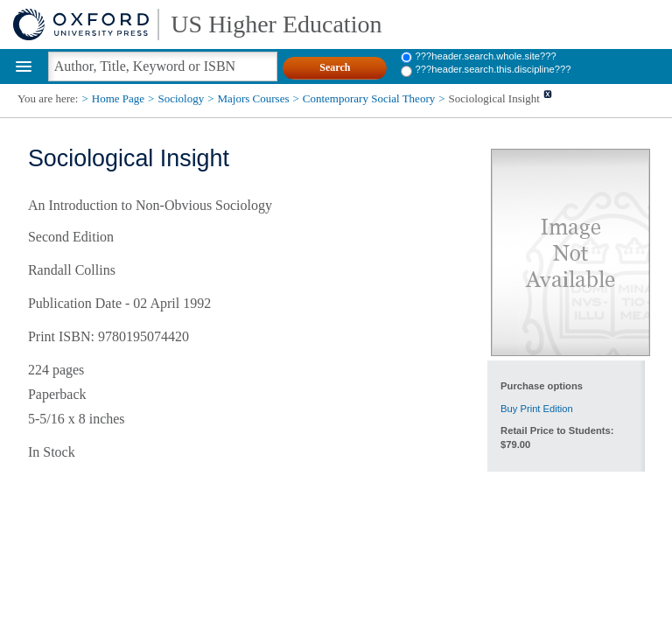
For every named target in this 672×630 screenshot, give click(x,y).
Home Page (118, 98)
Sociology (181, 98)
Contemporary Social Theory (369, 98)
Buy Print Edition (537, 409)
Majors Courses (254, 98)
